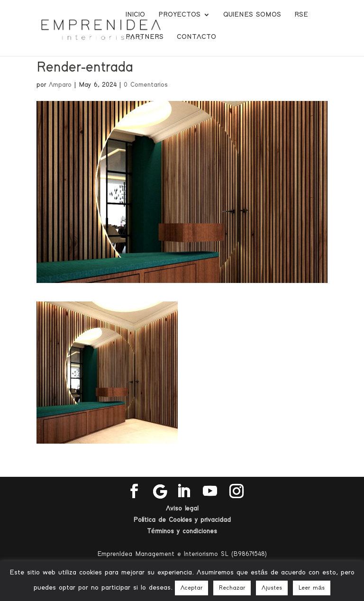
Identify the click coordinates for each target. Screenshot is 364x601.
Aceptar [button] (191, 588)
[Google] (160, 492)
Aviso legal (182, 509)
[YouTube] (210, 492)
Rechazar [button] (232, 588)
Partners (145, 37)
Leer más (311, 588)
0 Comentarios (146, 85)
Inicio (135, 15)
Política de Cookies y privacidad (182, 520)
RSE (301, 15)
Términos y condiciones (182, 531)
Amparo (60, 85)
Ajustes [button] (272, 588)
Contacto (196, 37)
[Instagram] (237, 492)
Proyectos (179, 15)
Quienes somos (252, 15)
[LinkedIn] (183, 492)
